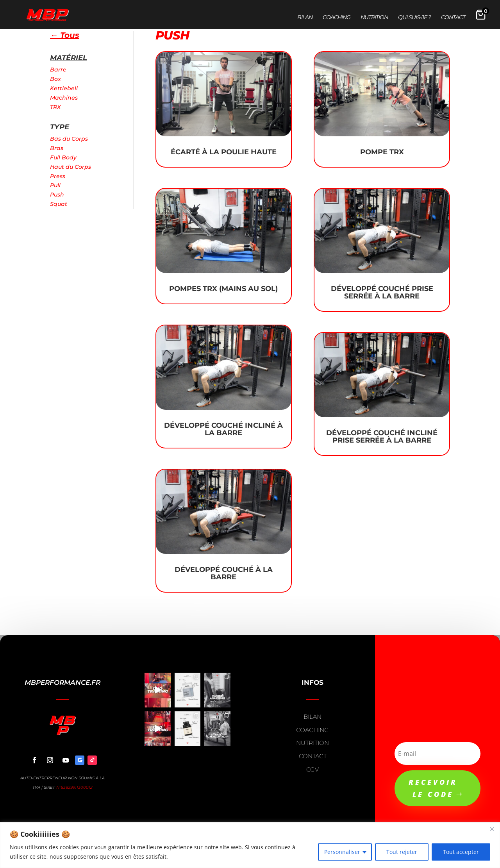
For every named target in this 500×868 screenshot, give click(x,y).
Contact (453, 18)
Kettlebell (64, 88)
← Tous (65, 35)
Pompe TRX (382, 152)
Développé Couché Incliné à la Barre (223, 429)
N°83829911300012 (74, 787)
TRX (55, 107)
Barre (58, 70)
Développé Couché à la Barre (224, 573)
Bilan (305, 18)
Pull (55, 185)
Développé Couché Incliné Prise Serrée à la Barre (382, 437)
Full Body (63, 157)
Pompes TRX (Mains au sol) (223, 289)
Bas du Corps (69, 139)
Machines (64, 98)
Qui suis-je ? (414, 18)
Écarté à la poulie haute (224, 152)
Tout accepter (461, 852)
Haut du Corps (71, 167)
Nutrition (374, 18)
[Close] (492, 829)
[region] (250, 845)
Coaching (337, 18)
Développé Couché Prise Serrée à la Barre (382, 292)
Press (58, 176)
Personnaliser (342, 852)
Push (57, 195)
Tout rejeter (402, 852)
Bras (57, 148)
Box (55, 79)
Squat (59, 204)
